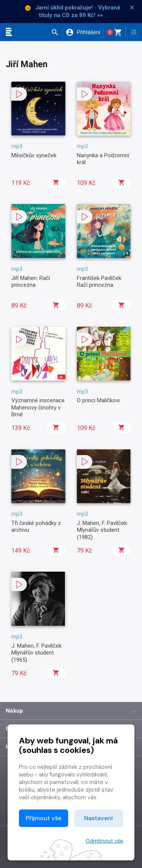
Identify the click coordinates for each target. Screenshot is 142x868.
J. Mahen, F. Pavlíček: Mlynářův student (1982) (102, 530)
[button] (57, 32)
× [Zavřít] (132, 8)
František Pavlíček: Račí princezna (100, 281)
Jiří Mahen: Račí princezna (31, 281)
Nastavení (98, 818)
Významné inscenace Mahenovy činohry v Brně (38, 407)
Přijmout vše (44, 818)
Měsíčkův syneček (34, 155)
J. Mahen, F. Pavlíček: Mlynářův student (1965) (37, 653)
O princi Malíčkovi (98, 400)
